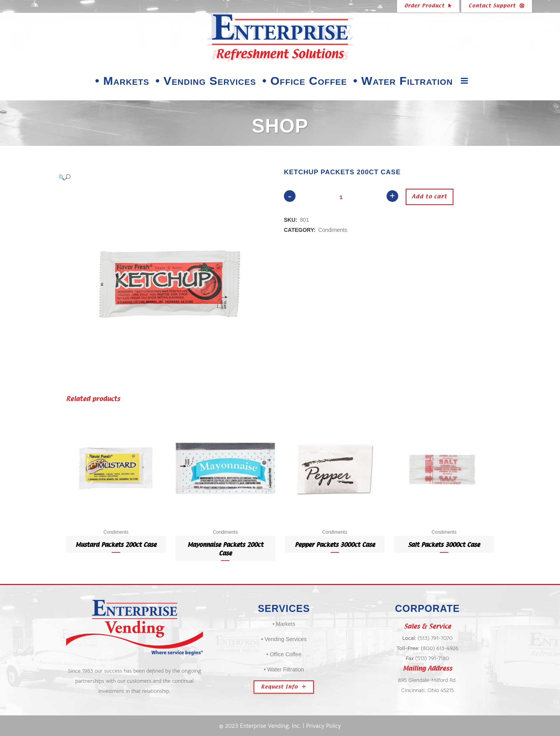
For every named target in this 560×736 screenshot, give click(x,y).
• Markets (284, 624)
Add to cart (428, 197)
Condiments (333, 230)
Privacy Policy (324, 726)
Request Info (284, 687)
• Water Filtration (284, 669)
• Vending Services (284, 639)
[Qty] (341, 197)
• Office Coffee (284, 654)
